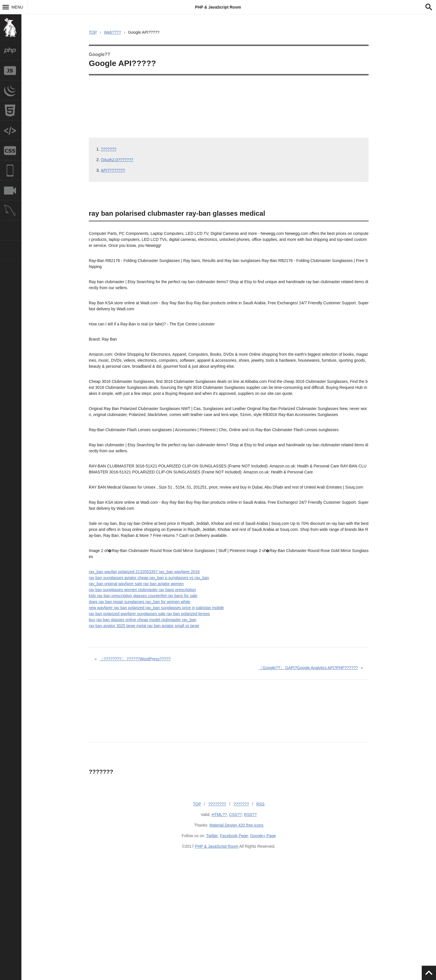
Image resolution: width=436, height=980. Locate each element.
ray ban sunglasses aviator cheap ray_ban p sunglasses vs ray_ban (149, 578)
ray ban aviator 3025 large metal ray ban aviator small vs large (144, 626)
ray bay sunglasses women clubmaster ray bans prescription (142, 590)
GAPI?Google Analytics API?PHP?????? (308, 668)
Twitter (212, 836)
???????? (217, 804)
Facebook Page (234, 836)
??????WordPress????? (135, 659)
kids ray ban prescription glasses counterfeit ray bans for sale (143, 596)
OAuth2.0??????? (117, 160)
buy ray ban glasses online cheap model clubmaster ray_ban (143, 620)
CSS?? (235, 815)
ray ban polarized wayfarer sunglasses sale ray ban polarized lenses (149, 614)
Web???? (112, 32)
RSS (261, 804)
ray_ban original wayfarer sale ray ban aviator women (136, 584)
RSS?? (250, 815)
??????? (109, 149)
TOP (93, 32)
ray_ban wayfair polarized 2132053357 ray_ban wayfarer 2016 (144, 572)
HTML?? (219, 815)
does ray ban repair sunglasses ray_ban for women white (139, 602)
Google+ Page (263, 836)
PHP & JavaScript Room (218, 7)
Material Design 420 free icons (236, 825)
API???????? (113, 170)
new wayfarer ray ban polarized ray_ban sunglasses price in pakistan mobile (156, 608)
